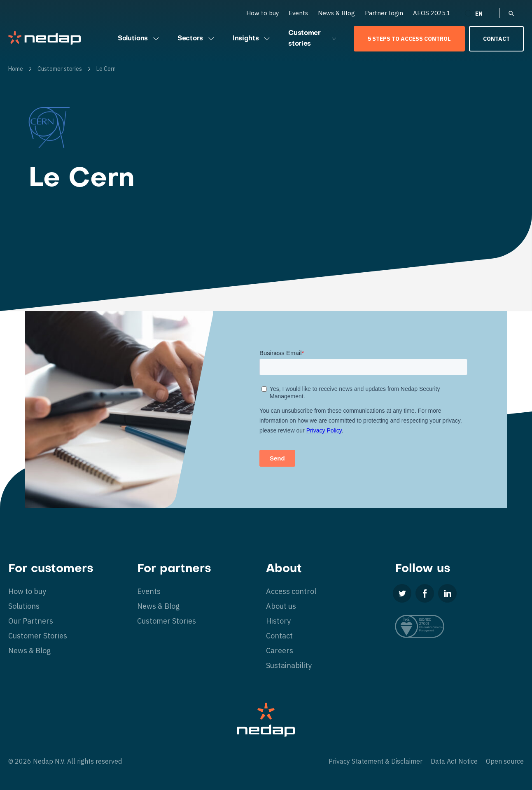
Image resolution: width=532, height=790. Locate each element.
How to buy (262, 13)
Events (298, 13)
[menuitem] (479, 13)
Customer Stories (38, 636)
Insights (252, 39)
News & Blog (336, 13)
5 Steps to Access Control (409, 39)
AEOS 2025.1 (432, 13)
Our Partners (31, 621)
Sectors (197, 39)
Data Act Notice (454, 761)
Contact (496, 39)
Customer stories (313, 39)
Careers (280, 651)
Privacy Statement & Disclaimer (376, 761)
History (278, 621)
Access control (291, 591)
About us (281, 606)
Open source (505, 761)
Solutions (139, 39)
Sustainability (289, 665)
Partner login (384, 13)
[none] (479, 13)
